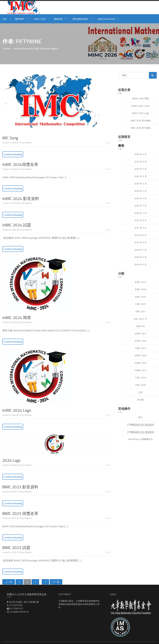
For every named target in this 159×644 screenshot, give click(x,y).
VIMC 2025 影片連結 (140, 128)
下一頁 (56, 582)
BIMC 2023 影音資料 (20, 487)
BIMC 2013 (140, 282)
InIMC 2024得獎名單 (20, 164)
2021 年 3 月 (140, 228)
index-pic (141, 326)
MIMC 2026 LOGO (141, 106)
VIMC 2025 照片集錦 (140, 121)
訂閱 (141, 425)
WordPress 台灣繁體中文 (141, 439)
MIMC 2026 (40, 19)
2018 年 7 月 (140, 250)
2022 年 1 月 (140, 213)
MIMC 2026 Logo (141, 113)
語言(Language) (106, 19)
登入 (140, 417)
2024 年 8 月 (140, 176)
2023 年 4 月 (140, 198)
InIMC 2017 (140, 334)
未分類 (140, 400)
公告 (4, 19)
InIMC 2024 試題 (17, 225)
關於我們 (19, 19)
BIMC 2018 (140, 289)
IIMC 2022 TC (140, 319)
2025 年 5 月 (140, 169)
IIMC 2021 (140, 311)
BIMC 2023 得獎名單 (20, 513)
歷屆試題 (58, 19)
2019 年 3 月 (140, 242)
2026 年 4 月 (140, 154)
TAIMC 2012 (140, 370)
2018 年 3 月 (140, 264)
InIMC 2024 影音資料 (21, 199)
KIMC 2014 (141, 348)
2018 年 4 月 (140, 257)
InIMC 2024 (140, 341)
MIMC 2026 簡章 (141, 98)
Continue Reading (13, 154)
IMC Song (10, 138)
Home (6, 48)
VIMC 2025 (140, 385)
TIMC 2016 (141, 378)
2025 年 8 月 (140, 162)
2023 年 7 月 (140, 191)
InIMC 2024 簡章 (17, 318)
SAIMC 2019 (141, 363)
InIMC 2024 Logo (17, 410)
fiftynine (28, 143)
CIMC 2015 (141, 304)
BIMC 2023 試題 (16, 548)
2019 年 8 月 (140, 235)
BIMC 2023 (140, 297)
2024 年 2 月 (140, 184)
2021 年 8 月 (140, 220)
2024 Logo (11, 460)
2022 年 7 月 (140, 206)
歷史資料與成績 (80, 19)
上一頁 (9, 582)
